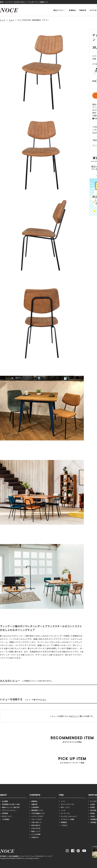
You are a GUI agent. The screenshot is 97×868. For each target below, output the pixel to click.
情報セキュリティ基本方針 (11, 807)
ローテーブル (65, 813)
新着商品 (72, 10)
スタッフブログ (37, 819)
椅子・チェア (65, 807)
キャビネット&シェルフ (69, 816)
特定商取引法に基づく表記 (11, 804)
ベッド (63, 810)
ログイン (74, 716)
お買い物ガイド (37, 822)
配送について (36, 831)
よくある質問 (36, 834)
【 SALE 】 (64, 825)
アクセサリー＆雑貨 (68, 819)
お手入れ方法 (36, 828)
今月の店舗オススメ (38, 813)
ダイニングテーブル (68, 804)
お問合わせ (35, 837)
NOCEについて (7, 816)
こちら (43, 700)
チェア (12, 20)
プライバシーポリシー (9, 810)
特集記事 (83, 10)
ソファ (63, 801)
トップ (3, 20)
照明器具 (64, 822)
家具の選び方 (36, 825)
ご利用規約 (6, 819)
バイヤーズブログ (37, 816)
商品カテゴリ (58, 10)
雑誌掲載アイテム (37, 810)
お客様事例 (35, 807)
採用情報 (5, 813)
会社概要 (5, 801)
